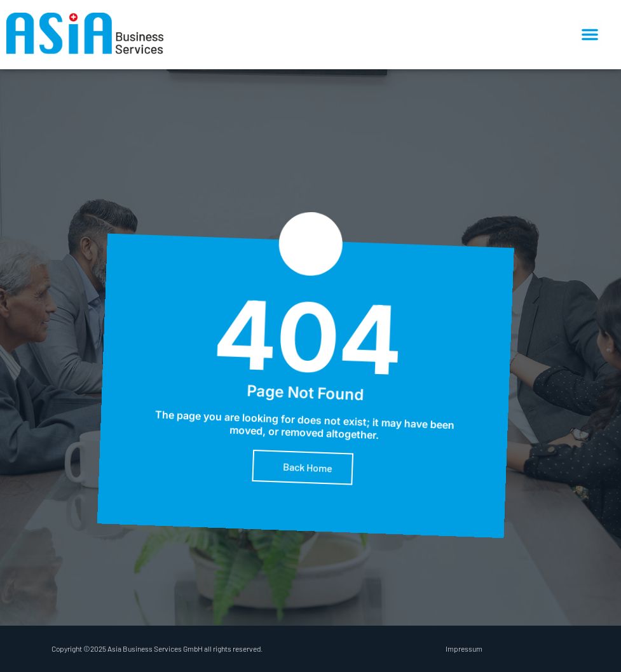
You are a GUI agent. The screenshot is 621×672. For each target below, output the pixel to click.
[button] (590, 34)
